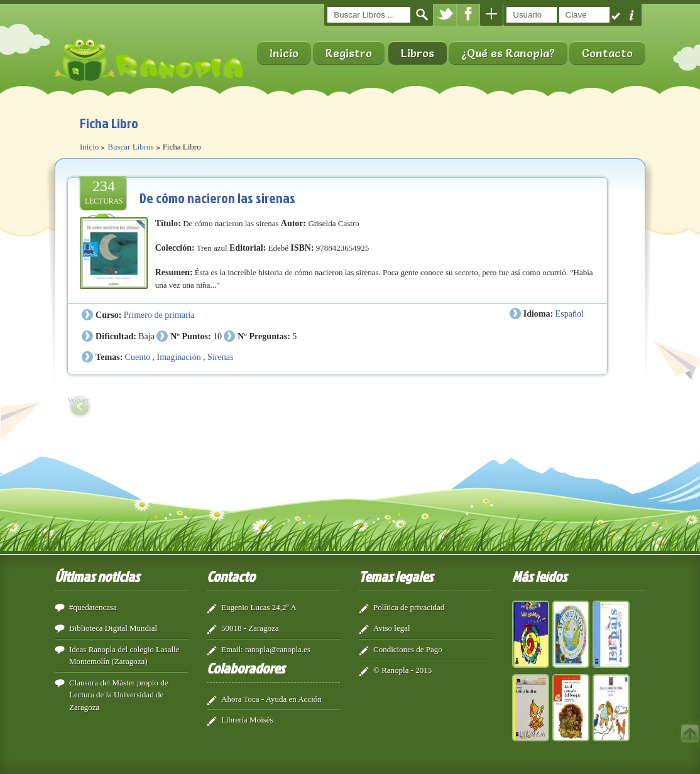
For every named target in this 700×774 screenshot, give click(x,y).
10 (217, 336)
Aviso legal (392, 628)
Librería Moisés (247, 720)
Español (570, 313)
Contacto (607, 53)
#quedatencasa (93, 607)
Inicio (284, 53)
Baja (146, 336)
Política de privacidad (409, 607)
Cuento (138, 357)
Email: (232, 649)
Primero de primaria (159, 315)
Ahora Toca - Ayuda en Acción (271, 699)
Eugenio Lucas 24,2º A (259, 607)
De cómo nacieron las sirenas (217, 198)
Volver (78, 400)
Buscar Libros (130, 147)
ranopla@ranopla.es (278, 649)
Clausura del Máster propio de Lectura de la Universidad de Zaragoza (118, 695)
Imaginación (178, 357)
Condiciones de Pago (408, 649)
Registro (349, 53)
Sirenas (220, 357)
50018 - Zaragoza (250, 628)
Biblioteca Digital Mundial (113, 628)
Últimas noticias (97, 576)
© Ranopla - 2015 (402, 670)
